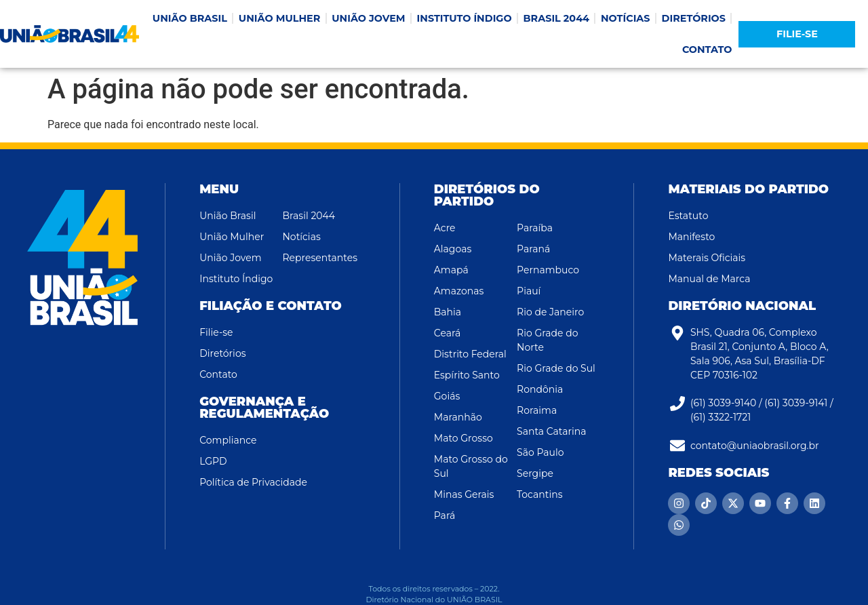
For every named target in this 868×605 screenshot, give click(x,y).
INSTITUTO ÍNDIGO (465, 18)
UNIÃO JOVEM (368, 18)
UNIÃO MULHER (279, 18)
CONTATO (707, 50)
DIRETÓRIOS (694, 18)
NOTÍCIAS (626, 18)
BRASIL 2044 (556, 18)
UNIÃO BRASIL (190, 18)
